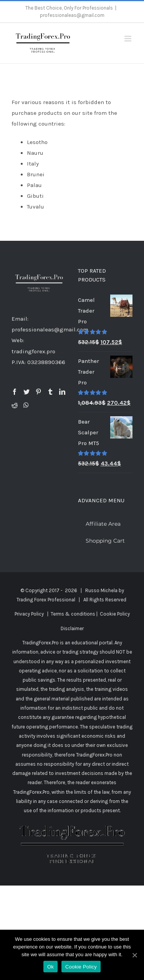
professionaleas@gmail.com (72, 15)
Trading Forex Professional (46, 600)
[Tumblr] (50, 392)
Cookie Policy (115, 614)
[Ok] (134, 955)
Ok (50, 967)
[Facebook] (15, 392)
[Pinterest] (38, 392)
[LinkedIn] (62, 392)
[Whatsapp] (26, 405)
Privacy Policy (29, 614)
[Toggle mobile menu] (128, 39)
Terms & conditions (73, 614)
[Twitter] (26, 392)
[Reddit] (15, 405)
